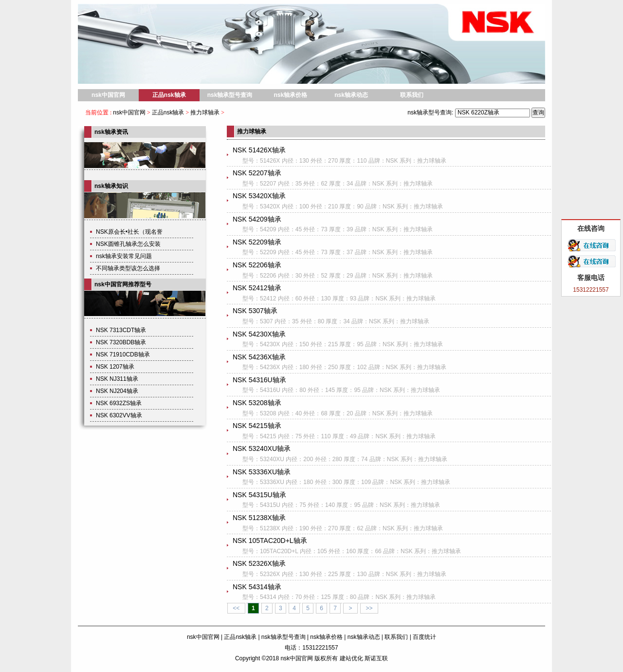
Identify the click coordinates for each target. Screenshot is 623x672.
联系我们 (412, 95)
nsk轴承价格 (290, 95)
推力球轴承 (205, 112)
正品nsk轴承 (169, 95)
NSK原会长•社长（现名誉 (129, 232)
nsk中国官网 (108, 95)
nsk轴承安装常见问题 (124, 256)
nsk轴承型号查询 (230, 95)
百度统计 (424, 637)
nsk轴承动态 (351, 95)
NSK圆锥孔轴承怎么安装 (128, 244)
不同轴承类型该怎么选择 (128, 268)
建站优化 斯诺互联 (364, 658)
